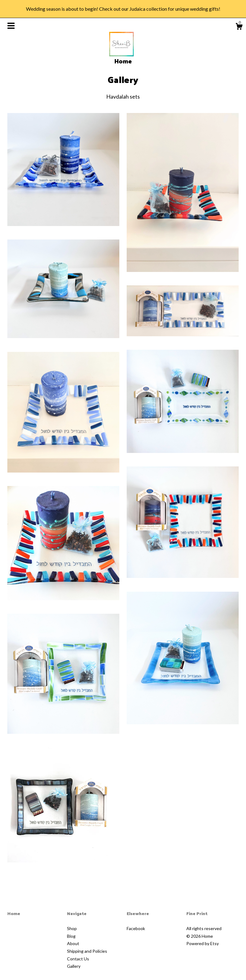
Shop (72, 928)
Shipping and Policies (87, 951)
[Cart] (239, 27)
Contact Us (78, 959)
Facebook (136, 928)
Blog (71, 936)
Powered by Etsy (203, 943)
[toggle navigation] (11, 26)
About (73, 943)
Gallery (74, 966)
